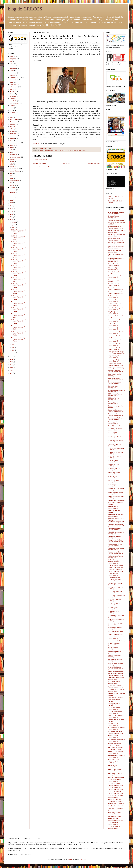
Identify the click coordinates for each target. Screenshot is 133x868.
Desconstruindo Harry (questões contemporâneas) (116, 379)
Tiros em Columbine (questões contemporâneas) (117, 756)
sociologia (13, 187)
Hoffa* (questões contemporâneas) (113, 461)
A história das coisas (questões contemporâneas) (117, 231)
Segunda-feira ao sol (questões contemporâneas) (117, 728)
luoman (70, 859)
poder (83, 150)
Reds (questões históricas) (115, 697)
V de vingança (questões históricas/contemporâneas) (116, 800)
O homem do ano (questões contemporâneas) (116, 592)
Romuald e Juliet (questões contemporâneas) (116, 716)
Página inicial (67, 163)
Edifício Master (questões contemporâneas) (115, 395)
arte (11, 61)
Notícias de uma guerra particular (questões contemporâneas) (115, 562)
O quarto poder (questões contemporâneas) (115, 628)
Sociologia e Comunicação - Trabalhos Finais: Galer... (19, 238)
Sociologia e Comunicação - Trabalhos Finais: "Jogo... (19, 292)
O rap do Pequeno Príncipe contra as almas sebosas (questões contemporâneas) (116, 633)
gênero (12, 117)
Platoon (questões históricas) (116, 671)
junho (13, 345)
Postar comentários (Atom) (45, 167)
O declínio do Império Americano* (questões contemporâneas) (114, 579)
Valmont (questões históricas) (116, 804)
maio (13, 347)
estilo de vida (13, 101)
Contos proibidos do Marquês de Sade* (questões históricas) (116, 353)
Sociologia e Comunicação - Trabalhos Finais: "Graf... (19, 303)
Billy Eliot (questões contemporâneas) (114, 313)
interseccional (13, 136)
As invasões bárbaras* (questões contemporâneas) (116, 289)
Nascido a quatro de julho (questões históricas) (115, 545)
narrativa (79, 150)
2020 (12, 206)
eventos (12, 108)
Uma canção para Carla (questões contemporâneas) (116, 788)
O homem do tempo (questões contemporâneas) (116, 596)
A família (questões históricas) (117, 220)
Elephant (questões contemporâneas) (113, 403)
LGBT (11, 141)
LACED (110, 199)
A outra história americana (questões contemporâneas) (116, 255)
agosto (14, 225)
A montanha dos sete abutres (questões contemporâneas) (116, 247)
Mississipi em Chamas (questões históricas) (114, 529)
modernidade (13, 155)
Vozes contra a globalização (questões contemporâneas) (116, 809)
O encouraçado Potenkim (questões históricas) (115, 584)
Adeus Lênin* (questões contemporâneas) (115, 269)
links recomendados (15, 143)
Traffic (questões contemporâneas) (113, 766)
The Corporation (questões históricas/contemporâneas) (116, 748)
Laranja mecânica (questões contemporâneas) (116, 493)
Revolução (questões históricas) (114, 705)
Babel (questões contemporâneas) (113, 301)
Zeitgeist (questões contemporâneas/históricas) (116, 819)
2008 (12, 370)
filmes (11, 110)
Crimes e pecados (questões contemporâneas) (116, 361)
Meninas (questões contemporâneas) (113, 507)
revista (11, 178)
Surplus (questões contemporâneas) (113, 736)
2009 (12, 367)
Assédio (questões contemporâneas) (113, 297)
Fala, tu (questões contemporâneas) (113, 433)
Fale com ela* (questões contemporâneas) (115, 437)
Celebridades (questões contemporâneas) (115, 321)
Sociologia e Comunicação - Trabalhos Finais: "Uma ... (19, 339)
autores (12, 70)
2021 (12, 203)
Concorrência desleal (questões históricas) (114, 349)
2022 (12, 200)
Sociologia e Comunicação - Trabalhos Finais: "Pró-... (19, 256)
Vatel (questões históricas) (115, 806)
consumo (12, 75)
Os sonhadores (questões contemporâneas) (115, 660)
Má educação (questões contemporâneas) (115, 537)
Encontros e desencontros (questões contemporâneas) (116, 411)
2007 (12, 373)
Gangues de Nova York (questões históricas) (115, 445)
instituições (13, 134)
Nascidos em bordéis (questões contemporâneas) (116, 553)
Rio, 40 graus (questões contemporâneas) (115, 709)
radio (11, 176)
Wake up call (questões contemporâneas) (115, 813)
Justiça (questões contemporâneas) (113, 477)
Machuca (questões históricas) (117, 500)
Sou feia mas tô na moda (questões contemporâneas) (116, 733)
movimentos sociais (15, 157)
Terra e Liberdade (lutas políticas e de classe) (115, 745)
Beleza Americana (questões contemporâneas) (116, 309)
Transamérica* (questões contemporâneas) (115, 770)
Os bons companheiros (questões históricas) (114, 652)
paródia (12, 162)
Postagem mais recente (39, 163)
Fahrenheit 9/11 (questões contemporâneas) (115, 429)
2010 (12, 365)
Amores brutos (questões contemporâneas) (115, 277)
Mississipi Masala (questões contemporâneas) (116, 533)
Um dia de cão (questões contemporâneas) (115, 780)
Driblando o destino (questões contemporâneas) (116, 391)
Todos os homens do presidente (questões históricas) (114, 761)
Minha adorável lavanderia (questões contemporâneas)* (116, 525)
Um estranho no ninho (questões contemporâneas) (116, 784)
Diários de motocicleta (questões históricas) (114, 383)
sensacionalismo (14, 180)
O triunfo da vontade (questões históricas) (114, 644)
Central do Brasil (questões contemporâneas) (116, 325)
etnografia (12, 106)
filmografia (13, 113)
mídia (11, 150)
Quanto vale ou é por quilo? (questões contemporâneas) (116, 686)
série (11, 183)
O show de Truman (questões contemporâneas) (116, 638)
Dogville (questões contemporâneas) (113, 387)
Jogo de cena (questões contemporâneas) (115, 473)
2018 (12, 208)
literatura (12, 145)
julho (13, 228)
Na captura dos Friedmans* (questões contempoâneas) (116, 541)
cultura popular (14, 87)
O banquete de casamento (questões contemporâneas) (116, 570)
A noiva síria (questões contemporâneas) (114, 251)
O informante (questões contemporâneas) (115, 604)
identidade (13, 124)
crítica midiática (48, 150)
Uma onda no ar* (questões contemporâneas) (116, 796)
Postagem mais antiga (94, 163)
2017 (12, 211)
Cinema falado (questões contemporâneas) (115, 341)
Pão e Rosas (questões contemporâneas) (114, 682)
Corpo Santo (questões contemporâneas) (114, 357)
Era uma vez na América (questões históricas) (115, 419)
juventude (12, 138)
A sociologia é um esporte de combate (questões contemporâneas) (116, 260)
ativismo (12, 66)
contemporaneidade (15, 78)
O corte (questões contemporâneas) (113, 575)
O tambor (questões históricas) (117, 641)
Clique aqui (36, 144)
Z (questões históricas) (114, 816)
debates (12, 89)
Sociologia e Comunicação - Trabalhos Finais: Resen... (19, 315)
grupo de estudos (14, 120)
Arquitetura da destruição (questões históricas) (115, 285)
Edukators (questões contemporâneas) (114, 399)
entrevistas (13, 99)
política (12, 166)
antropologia (13, 59)
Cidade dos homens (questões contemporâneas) (116, 333)
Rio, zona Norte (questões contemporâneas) (115, 713)
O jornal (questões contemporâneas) (113, 608)
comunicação (13, 73)
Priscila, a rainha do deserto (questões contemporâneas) (116, 674)
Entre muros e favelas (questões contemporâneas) (116, 415)
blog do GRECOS (25, 9)
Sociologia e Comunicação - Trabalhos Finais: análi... (19, 244)
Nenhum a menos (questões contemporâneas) (116, 557)
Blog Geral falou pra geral (115, 196)
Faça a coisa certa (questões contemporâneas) (116, 441)
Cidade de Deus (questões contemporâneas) (115, 329)
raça (11, 173)
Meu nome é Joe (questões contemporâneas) (116, 515)
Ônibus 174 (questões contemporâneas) (114, 827)
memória (12, 148)
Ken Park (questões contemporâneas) (114, 481)
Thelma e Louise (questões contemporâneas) (116, 752)
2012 (12, 359)
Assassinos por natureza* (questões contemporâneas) (116, 293)
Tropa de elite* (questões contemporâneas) (115, 774)
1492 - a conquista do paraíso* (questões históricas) (117, 213)
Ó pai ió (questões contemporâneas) (113, 823)
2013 (12, 356)
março (13, 353)
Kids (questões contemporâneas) (113, 485)
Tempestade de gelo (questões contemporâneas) (116, 740)
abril (13, 350)
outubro (14, 222)
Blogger (83, 859)
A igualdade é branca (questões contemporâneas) (116, 239)
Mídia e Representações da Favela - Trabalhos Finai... (19, 232)
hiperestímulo (13, 122)
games (11, 115)
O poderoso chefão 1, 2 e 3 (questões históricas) (116, 624)
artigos (12, 63)
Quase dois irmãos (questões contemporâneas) (116, 690)
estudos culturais (14, 103)
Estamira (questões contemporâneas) (113, 423)
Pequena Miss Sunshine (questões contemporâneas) (116, 668)
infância (12, 129)
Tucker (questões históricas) (116, 777)
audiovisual (13, 68)
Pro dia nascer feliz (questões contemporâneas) (116, 678)
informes (12, 131)
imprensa (74, 150)
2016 (12, 214)
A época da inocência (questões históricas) (114, 265)
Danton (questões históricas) (116, 368)
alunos (41, 150)
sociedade (12, 185)
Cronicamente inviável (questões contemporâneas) (116, 365)
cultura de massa (56, 150)
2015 (12, 217)
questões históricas (15, 171)
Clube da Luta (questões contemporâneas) (115, 345)
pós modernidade (14, 169)
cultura (12, 82)
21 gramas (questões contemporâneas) (114, 217)
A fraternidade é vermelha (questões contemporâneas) (116, 227)
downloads (13, 96)
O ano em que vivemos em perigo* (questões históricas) (116, 567)
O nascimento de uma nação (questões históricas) (116, 616)
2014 (12, 220)
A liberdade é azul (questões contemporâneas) (116, 243)
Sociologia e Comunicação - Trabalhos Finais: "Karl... (19, 327)
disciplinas (64, 150)
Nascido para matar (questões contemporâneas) (116, 549)
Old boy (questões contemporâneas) (113, 648)
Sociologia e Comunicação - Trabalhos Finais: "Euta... (19, 268)
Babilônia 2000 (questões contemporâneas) (115, 305)
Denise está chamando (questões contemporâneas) (116, 371)
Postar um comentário (41, 159)
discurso (69, 150)
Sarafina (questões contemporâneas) (113, 725)
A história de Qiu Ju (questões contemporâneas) (116, 235)
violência (12, 192)
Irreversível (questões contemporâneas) (114, 469)
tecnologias (13, 190)
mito (11, 152)
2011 (12, 362)
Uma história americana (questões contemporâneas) (116, 792)
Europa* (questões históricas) (116, 426)
